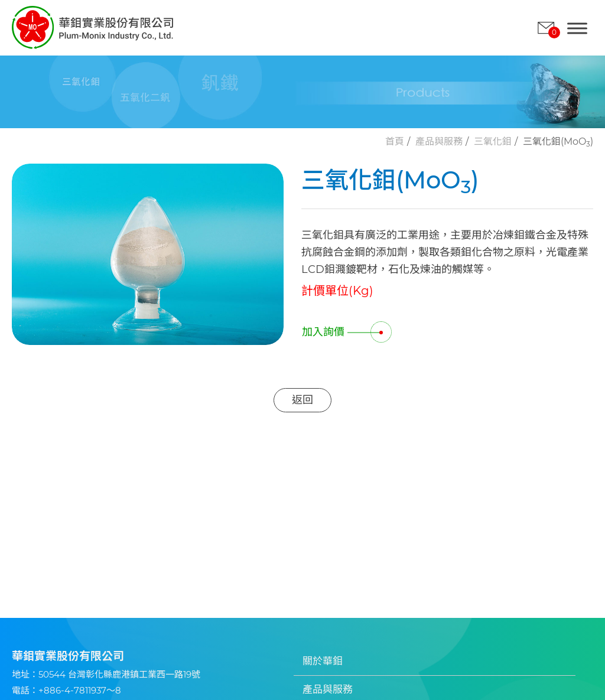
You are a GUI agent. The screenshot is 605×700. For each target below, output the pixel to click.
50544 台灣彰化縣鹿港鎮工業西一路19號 (119, 674)
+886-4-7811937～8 (80, 690)
